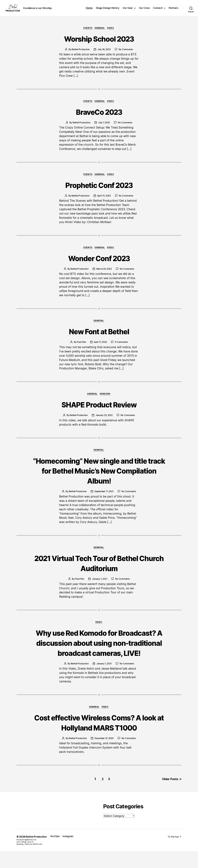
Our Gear (128, 10)
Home (89, 10)
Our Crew (144, 10)
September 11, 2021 (104, 498)
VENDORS (106, 400)
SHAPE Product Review (99, 410)
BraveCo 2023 (99, 116)
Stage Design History (108, 10)
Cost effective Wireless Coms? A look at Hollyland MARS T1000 (99, 740)
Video (111, 32)
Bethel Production (80, 54)
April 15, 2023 (104, 201)
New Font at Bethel (99, 337)
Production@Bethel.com (26, 857)
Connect (158, 10)
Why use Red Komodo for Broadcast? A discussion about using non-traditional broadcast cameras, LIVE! (99, 655)
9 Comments (122, 348)
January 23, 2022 (104, 421)
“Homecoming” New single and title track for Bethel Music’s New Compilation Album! (99, 477)
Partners (174, 10)
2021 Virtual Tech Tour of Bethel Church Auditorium (99, 570)
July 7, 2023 (104, 127)
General (100, 32)
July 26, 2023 (104, 54)
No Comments (126, 54)
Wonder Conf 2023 (99, 263)
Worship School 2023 (99, 43)
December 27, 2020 (104, 756)
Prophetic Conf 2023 (99, 190)
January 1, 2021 (100, 586)
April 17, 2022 (100, 348)
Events (88, 32)
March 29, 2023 (104, 274)
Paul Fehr (81, 348)
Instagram (69, 853)
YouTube (55, 853)
